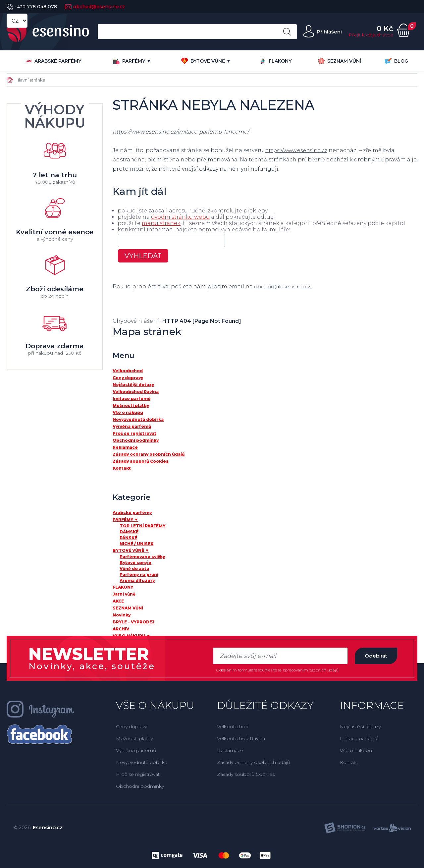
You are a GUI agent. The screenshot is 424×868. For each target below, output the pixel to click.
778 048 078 (32, 7)
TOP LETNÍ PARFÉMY (142, 526)
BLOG (397, 61)
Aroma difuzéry (137, 580)
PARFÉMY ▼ (132, 61)
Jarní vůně (124, 594)
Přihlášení (328, 32)
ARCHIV (121, 629)
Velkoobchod (233, 726)
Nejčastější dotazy (360, 726)
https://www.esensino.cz (298, 150)
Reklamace (230, 750)
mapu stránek (161, 223)
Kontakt (349, 762)
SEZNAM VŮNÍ (340, 61)
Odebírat (374, 656)
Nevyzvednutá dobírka (142, 762)
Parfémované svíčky (142, 557)
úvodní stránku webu (180, 217)
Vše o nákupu (356, 750)
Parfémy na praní (139, 575)
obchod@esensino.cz (95, 7)
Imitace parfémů (359, 738)
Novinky (122, 615)
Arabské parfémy (53, 61)
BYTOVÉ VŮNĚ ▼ (206, 61)
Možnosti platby (134, 738)
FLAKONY (275, 61)
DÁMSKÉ (129, 532)
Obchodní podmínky (140, 786)
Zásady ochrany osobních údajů (253, 762)
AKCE (118, 601)
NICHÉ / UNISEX (136, 544)
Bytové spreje (135, 563)
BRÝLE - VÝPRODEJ (133, 622)
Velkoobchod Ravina (241, 738)
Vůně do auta (134, 569)
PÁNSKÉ (128, 538)
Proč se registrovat (138, 774)
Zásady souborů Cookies (246, 774)
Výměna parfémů (136, 750)
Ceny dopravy (132, 726)
